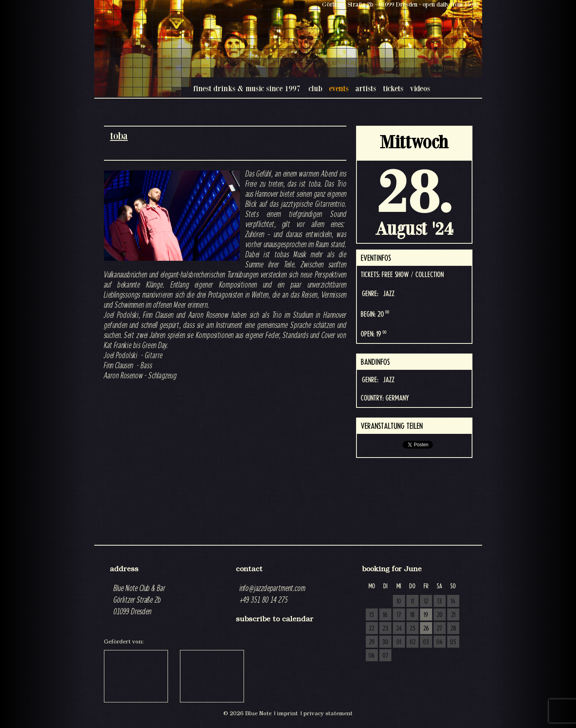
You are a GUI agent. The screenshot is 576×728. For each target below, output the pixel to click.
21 (453, 615)
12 (426, 601)
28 (453, 629)
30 (385, 642)
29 (372, 642)
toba (119, 136)
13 (439, 601)
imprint (287, 713)
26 (426, 629)
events (339, 88)
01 (399, 642)
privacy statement (328, 713)
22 (372, 629)
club (315, 88)
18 (412, 615)
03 (426, 642)
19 (426, 615)
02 (413, 642)
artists (366, 88)
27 (439, 629)
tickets (393, 88)
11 (412, 601)
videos (420, 88)
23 (385, 629)
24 (399, 629)
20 (440, 615)
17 (399, 615)
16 (385, 615)
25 (413, 629)
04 (439, 642)
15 (372, 615)
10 (399, 601)
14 (453, 601)
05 (453, 642)
